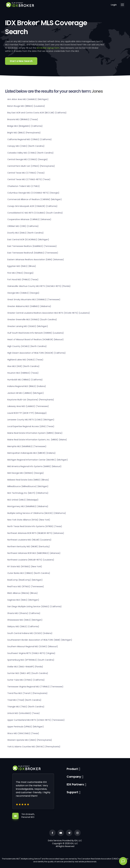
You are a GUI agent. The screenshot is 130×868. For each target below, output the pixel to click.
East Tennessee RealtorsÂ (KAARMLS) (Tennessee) (33, 253)
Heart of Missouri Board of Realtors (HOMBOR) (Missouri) (35, 339)
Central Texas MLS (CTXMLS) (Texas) (26, 173)
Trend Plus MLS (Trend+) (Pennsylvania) (27, 693)
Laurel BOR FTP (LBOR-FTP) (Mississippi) (27, 413)
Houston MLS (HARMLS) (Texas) (23, 373)
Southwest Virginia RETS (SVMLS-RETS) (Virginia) (31, 653)
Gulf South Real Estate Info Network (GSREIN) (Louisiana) (36, 333)
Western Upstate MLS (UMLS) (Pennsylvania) (30, 740)
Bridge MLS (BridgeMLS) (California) (25, 126)
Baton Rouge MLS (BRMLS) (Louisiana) (26, 106)
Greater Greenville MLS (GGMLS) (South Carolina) (32, 319)
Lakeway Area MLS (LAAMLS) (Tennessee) (28, 406)
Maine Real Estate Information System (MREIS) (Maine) (35, 433)
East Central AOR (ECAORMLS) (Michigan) (28, 240)
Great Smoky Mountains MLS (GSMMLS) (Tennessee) (34, 299)
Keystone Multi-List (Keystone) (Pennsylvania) (31, 400)
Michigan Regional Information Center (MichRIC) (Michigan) (38, 460)
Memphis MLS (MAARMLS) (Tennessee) (27, 446)
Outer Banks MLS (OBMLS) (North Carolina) (29, 573)
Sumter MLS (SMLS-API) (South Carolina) (28, 673)
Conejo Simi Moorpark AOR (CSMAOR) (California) (32, 206)
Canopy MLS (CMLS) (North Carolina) (26, 146)
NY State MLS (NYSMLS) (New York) (25, 566)
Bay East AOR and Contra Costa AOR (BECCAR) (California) (37, 113)
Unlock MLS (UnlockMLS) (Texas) (24, 713)
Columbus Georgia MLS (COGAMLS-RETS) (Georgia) (33, 193)
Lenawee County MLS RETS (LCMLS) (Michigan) (31, 420)
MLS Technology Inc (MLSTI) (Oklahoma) (28, 493)
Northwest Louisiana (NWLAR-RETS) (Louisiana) (31, 560)
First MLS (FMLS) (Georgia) (20, 273)
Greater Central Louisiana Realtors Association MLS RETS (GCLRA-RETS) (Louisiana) (49, 313)
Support (72, 792)
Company (74, 777)
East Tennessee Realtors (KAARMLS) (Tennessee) (32, 246)
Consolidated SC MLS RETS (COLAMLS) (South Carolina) (35, 213)
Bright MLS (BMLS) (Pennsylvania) (24, 133)
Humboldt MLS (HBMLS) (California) (25, 380)
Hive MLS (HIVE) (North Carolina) (23, 366)
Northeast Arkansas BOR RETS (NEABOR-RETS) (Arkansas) (36, 533)
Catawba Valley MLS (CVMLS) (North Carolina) (30, 153)
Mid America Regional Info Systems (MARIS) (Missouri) (34, 466)
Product (72, 769)
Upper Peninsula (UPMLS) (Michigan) (26, 727)
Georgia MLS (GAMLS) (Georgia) (23, 293)
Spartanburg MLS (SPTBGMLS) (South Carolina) (31, 660)
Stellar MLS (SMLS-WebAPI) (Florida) (25, 667)
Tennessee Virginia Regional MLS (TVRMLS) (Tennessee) (35, 687)
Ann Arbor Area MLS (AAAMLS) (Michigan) (28, 99)
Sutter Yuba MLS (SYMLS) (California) (26, 680)
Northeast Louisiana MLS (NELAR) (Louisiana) (29, 540)
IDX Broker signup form (48, 48)
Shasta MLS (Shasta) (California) (24, 613)
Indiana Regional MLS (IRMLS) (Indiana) (27, 386)
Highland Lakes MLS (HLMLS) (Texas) (25, 360)
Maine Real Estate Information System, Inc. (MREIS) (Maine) (37, 440)
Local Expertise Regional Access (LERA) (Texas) (31, 426)
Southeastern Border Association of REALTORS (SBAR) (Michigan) (40, 640)
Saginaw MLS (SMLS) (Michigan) (23, 600)
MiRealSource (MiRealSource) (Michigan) (28, 486)
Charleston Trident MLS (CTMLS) (24, 186)
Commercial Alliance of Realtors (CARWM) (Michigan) (35, 199)
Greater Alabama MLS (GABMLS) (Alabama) (29, 306)
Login (114, 5)
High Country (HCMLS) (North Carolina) (27, 346)
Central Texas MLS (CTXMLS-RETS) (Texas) (29, 179)
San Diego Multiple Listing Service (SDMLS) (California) (34, 606)
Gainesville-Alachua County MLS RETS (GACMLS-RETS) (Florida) (39, 286)
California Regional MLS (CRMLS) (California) (30, 139)
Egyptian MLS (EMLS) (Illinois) (22, 266)
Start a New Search (21, 61)
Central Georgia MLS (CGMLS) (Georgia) (27, 159)
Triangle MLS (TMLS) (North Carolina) (26, 707)
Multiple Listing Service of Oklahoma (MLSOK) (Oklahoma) (37, 513)
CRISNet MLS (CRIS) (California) (23, 226)
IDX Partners (75, 784)
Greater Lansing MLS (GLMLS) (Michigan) (28, 326)
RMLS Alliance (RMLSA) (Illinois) (23, 593)
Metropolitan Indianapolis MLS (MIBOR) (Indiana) (31, 453)
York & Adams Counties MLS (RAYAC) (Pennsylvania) (34, 747)
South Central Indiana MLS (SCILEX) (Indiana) (30, 633)
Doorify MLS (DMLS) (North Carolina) (25, 233)
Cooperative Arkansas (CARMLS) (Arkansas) (29, 219)
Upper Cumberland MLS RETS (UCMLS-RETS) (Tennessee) (36, 720)
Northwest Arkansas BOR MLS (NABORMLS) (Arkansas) (34, 553)
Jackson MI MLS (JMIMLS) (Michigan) (26, 393)
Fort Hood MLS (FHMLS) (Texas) (23, 280)
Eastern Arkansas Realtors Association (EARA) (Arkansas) (36, 260)
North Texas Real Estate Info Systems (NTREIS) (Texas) (35, 526)
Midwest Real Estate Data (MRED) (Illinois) (28, 480)
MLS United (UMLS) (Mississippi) (23, 500)
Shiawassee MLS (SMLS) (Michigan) (25, 620)
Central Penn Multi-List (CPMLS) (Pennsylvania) (31, 166)
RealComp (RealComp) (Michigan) (25, 580)
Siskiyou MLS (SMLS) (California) (23, 626)
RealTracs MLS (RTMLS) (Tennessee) (26, 586)
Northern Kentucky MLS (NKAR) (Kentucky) (29, 546)
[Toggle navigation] (122, 5)
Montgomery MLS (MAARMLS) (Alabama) (28, 506)
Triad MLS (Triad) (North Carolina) (24, 700)
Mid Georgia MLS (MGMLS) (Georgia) (26, 473)
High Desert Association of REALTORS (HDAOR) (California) (36, 353)
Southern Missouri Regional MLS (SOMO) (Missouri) (33, 646)
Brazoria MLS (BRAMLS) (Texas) (23, 119)
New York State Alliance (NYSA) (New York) (29, 520)
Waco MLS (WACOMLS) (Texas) (23, 733)
